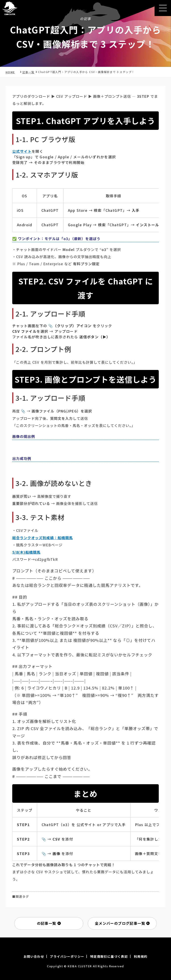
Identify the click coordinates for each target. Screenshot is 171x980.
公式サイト (22, 151)
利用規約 (141, 956)
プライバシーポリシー (67, 956)
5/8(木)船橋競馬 (26, 552)
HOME (10, 72)
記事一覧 (28, 72)
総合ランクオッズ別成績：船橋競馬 (43, 538)
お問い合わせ (34, 956)
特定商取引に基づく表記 (109, 956)
